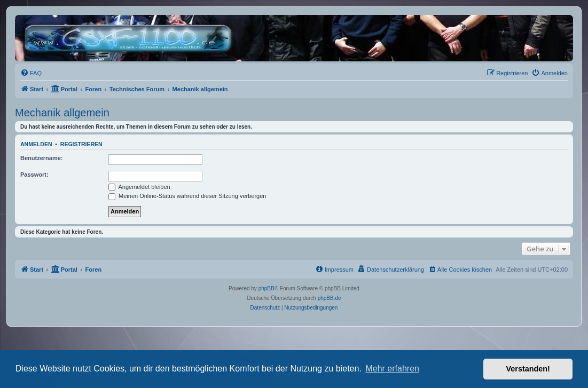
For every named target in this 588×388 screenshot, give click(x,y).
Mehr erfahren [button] (392, 369)
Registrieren (81, 144)
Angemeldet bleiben (139, 187)
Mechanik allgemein (62, 113)
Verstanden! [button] (528, 369)
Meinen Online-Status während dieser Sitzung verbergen (187, 196)
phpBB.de (330, 298)
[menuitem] (31, 73)
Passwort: (34, 175)
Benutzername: (41, 158)
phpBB (266, 288)
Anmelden (36, 144)
